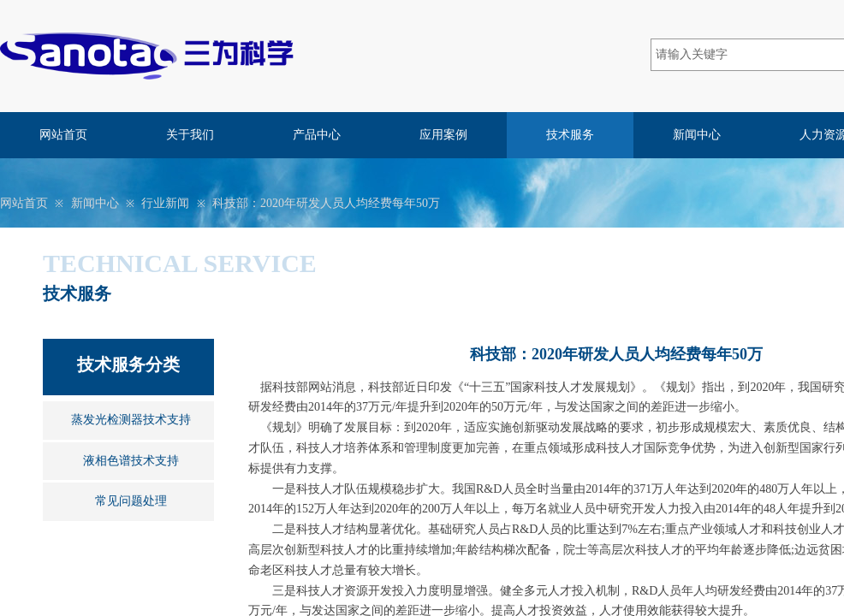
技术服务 (570, 135)
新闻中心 (697, 135)
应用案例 (443, 135)
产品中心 (317, 135)
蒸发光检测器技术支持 (131, 420)
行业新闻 (165, 203)
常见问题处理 (131, 501)
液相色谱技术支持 (131, 461)
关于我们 (190, 135)
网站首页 (63, 135)
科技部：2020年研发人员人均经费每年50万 (326, 203)
